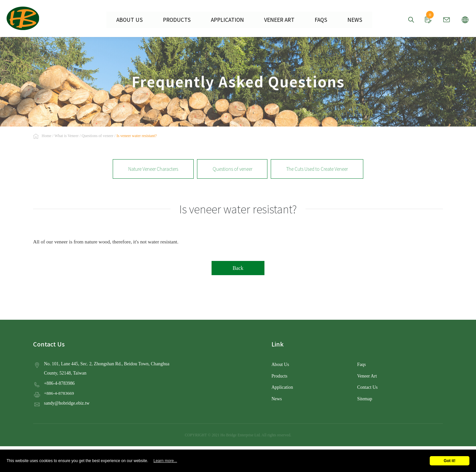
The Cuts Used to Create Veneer (317, 169)
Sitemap (365, 398)
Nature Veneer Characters (153, 169)
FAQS (315, 20)
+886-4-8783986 (59, 383)
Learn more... (165, 461)
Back (238, 268)
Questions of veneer (98, 136)
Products (279, 376)
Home (46, 136)
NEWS (347, 20)
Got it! (449, 461)
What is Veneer (67, 136)
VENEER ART (276, 20)
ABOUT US (137, 20)
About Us (280, 364)
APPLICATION (228, 20)
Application (282, 387)
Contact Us (367, 387)
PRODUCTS (181, 20)
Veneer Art (367, 376)
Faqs (362, 364)
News (277, 398)
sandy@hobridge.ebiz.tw (66, 402)
